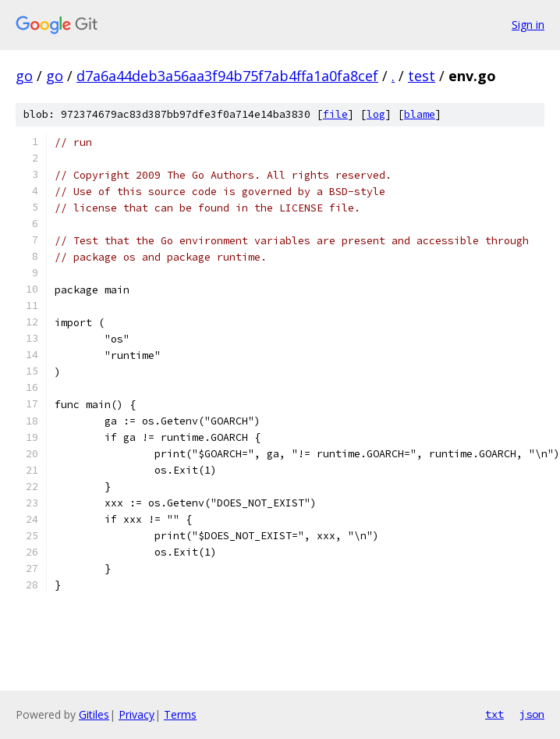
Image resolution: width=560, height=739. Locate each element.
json (532, 714)
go (24, 76)
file (335, 114)
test (422, 76)
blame (420, 114)
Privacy (136, 714)
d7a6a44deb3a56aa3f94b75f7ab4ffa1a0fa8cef (227, 76)
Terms (180, 714)
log (376, 114)
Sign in (528, 25)
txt (494, 714)
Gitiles (94, 714)
